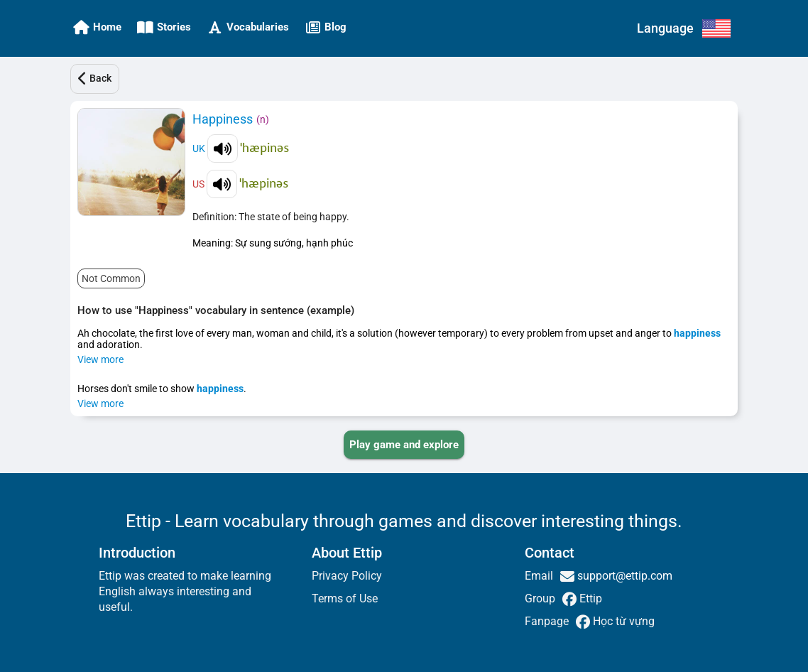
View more (100, 359)
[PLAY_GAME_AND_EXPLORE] (404, 445)
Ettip (589, 598)
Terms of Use (345, 598)
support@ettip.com (623, 576)
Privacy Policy (347, 576)
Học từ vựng (622, 621)
